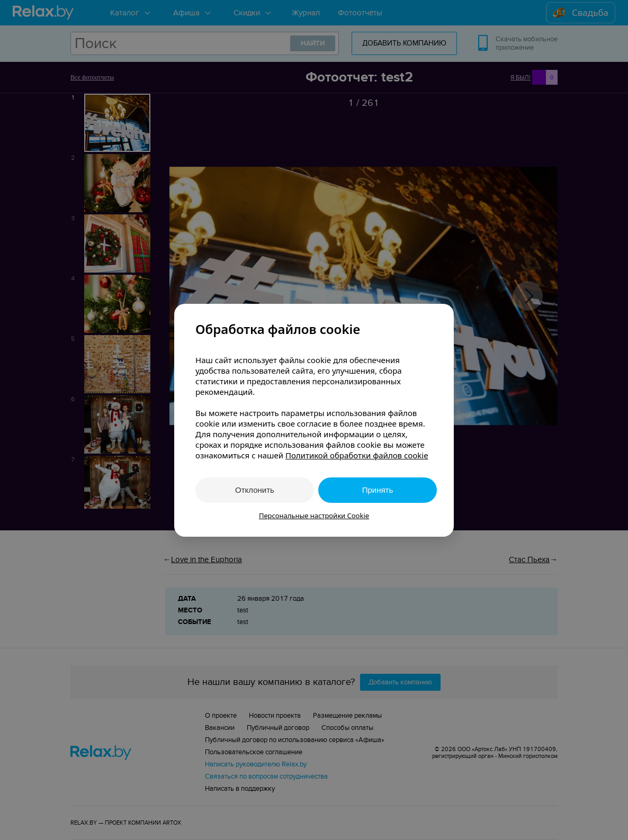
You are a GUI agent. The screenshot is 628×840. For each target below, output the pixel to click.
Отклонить (255, 490)
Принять (378, 490)
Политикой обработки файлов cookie (357, 455)
